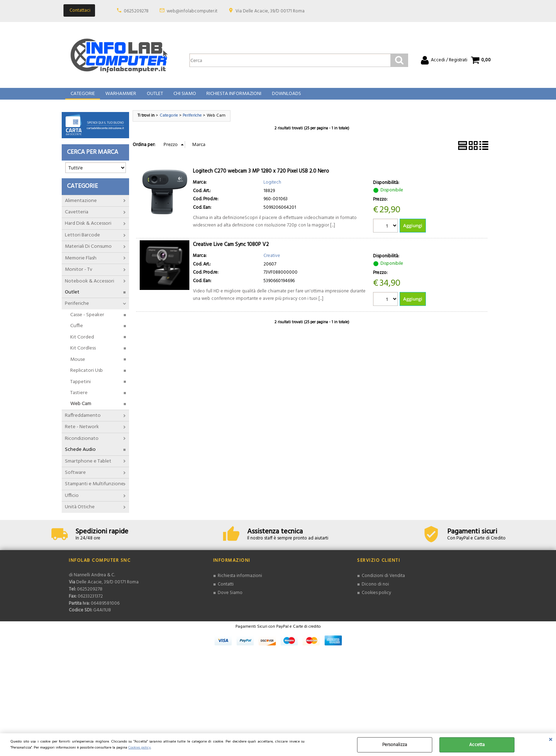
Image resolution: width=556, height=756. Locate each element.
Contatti (226, 590)
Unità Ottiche (80, 513)
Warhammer (120, 97)
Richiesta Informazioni (232, 97)
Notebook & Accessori (90, 287)
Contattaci (80, 10)
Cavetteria (77, 219)
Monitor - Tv (79, 276)
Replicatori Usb (87, 377)
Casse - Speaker (87, 321)
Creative (272, 262)
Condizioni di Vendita (383, 582)
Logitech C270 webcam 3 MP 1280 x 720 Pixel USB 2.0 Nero (261, 178)
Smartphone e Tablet (88, 467)
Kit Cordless (83, 355)
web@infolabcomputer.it (192, 11)
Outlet (154, 97)
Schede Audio (80, 456)
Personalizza (395, 745)
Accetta (477, 745)
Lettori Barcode (82, 241)
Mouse (78, 366)
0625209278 (136, 11)
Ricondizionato (82, 445)
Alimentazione (81, 207)
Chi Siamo (183, 97)
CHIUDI (551, 740)
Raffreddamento (83, 422)
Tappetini (80, 388)
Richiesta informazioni (240, 582)
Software (75, 479)
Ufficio (72, 502)
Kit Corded (82, 343)
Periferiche (77, 310)
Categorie (82, 97)
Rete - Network (82, 433)
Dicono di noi (375, 590)
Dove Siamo (230, 599)
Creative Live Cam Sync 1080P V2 (231, 251)
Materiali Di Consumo (88, 253)
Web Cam (81, 410)
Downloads (284, 97)
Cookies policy (140, 748)
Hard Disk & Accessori (88, 230)
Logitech (272, 189)
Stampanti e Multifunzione (94, 490)
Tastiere (79, 399)
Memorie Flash (81, 264)
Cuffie (77, 332)
